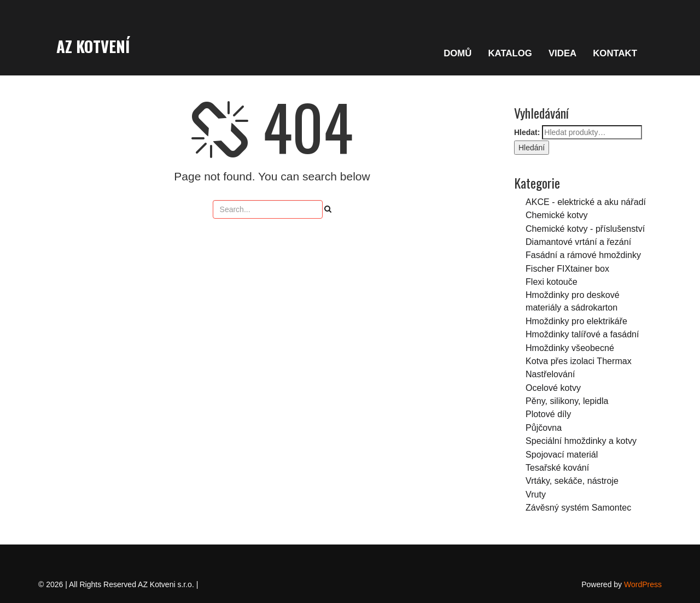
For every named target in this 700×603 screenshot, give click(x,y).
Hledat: (527, 132)
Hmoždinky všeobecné (570, 348)
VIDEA (562, 53)
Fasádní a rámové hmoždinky (583, 255)
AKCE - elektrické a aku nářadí (586, 202)
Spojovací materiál (562, 454)
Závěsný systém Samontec (578, 507)
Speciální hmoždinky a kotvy (581, 441)
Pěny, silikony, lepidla (567, 401)
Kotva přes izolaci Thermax (579, 361)
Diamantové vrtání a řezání (578, 242)
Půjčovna (544, 428)
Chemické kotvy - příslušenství (585, 229)
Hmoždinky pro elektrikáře (576, 321)
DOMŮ (457, 53)
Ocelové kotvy (553, 388)
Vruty (536, 494)
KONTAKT (615, 53)
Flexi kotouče (552, 282)
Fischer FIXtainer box (567, 268)
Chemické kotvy (557, 215)
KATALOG (510, 53)
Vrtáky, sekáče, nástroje (572, 481)
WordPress (643, 584)
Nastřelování (550, 374)
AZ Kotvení (93, 46)
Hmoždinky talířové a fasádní (582, 334)
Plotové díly (548, 414)
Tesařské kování (557, 467)
